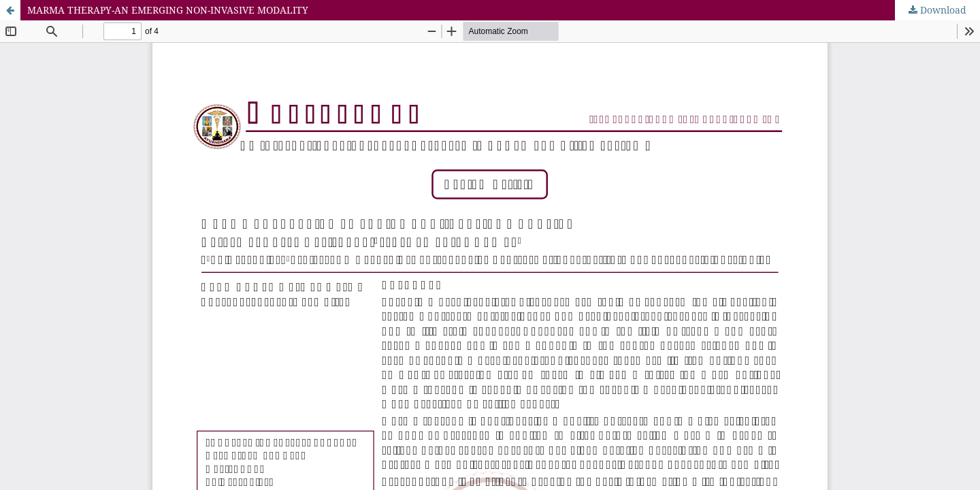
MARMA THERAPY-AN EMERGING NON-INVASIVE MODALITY (168, 10)
